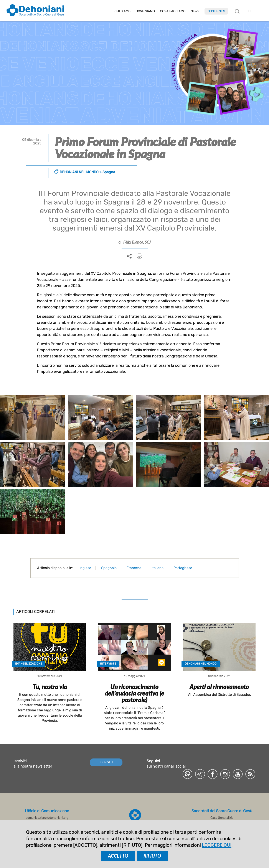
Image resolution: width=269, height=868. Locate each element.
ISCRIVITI (106, 762)
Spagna (109, 172)
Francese (134, 568)
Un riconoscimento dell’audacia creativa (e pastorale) (134, 693)
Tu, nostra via (50, 687)
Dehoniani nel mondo (79, 172)
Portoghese (183, 568)
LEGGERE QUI (217, 845)
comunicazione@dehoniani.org (47, 818)
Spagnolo (109, 568)
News (195, 11)
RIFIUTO (152, 856)
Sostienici (216, 11)
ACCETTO (118, 856)
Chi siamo (122, 11)
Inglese (85, 568)
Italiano (158, 568)
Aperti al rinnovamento (219, 687)
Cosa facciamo (173, 11)
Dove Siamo (145, 11)
